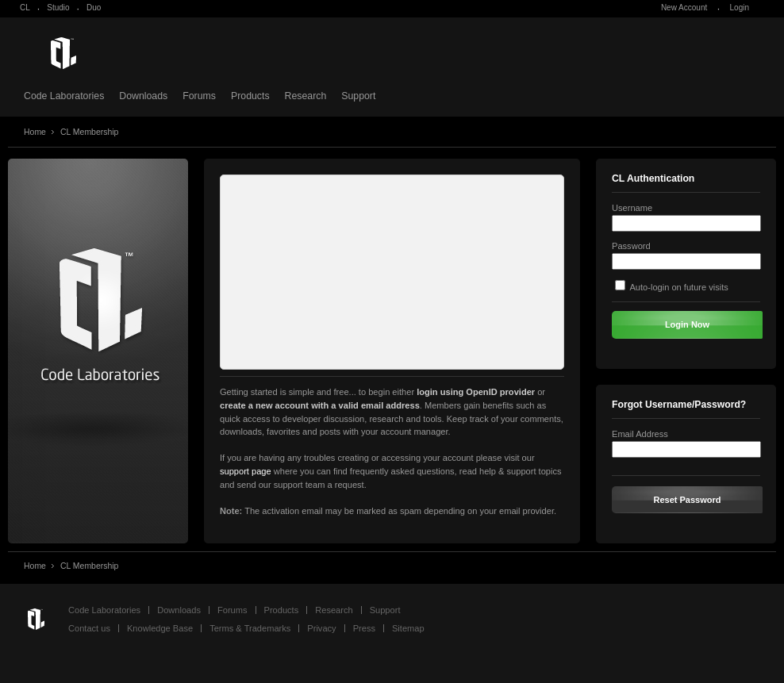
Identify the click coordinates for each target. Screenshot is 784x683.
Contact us (89, 628)
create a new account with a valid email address (320, 405)
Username (632, 208)
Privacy (321, 628)
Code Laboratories (64, 96)
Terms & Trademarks (250, 628)
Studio (58, 8)
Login (740, 8)
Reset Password (688, 500)
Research (306, 96)
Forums (199, 96)
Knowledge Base (160, 628)
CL (25, 8)
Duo (94, 8)
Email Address (640, 434)
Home (35, 132)
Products (250, 96)
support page (246, 471)
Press (364, 628)
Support (358, 96)
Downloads (143, 96)
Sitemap (408, 628)
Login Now (687, 324)
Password (631, 246)
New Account (684, 8)
